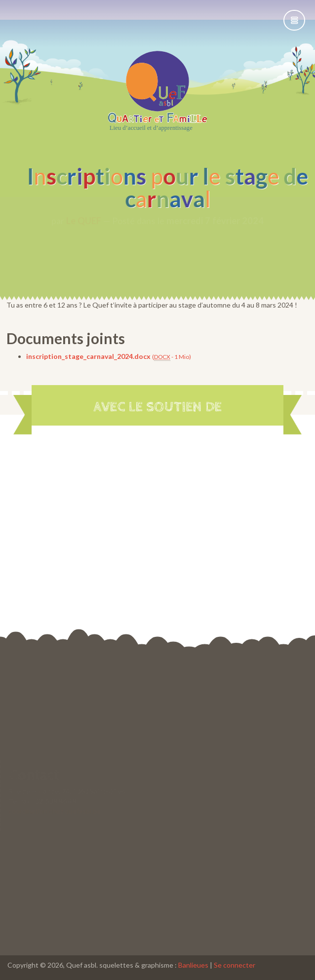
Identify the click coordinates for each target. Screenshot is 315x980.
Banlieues (193, 965)
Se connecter (235, 965)
